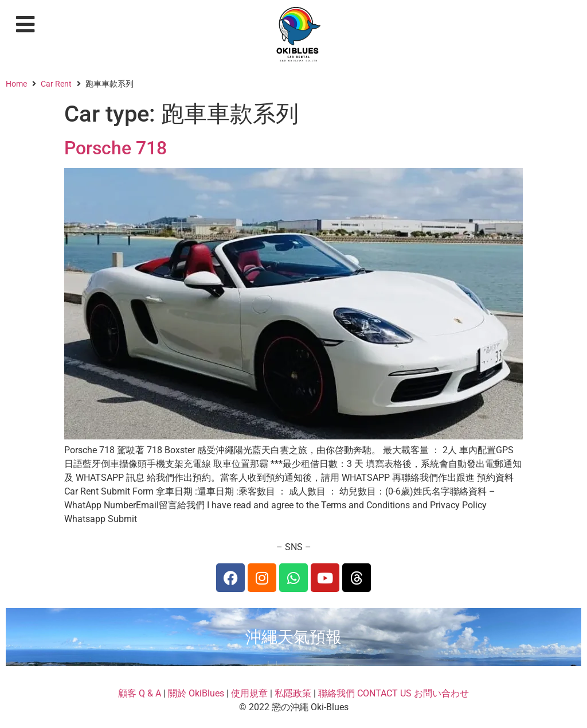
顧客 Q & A (140, 693)
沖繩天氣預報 (293, 637)
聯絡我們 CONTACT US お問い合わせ (394, 693)
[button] (26, 24)
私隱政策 (293, 693)
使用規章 (249, 693)
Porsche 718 (116, 148)
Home (16, 84)
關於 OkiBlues (196, 693)
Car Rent (56, 84)
